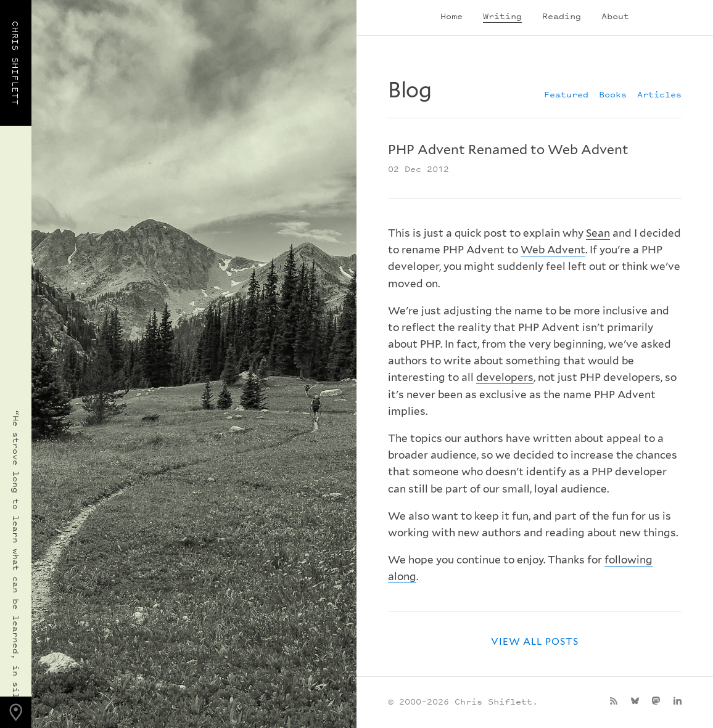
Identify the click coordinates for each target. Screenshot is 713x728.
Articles (659, 94)
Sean (598, 233)
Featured (566, 94)
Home (451, 16)
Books (613, 94)
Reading (562, 16)
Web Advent (553, 250)
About (615, 16)
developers (505, 377)
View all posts (535, 641)
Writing (502, 16)
